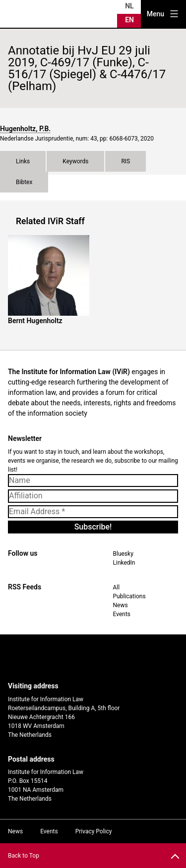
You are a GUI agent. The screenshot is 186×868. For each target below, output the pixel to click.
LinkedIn (124, 563)
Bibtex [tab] (24, 182)
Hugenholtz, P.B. (25, 129)
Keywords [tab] (75, 161)
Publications (129, 596)
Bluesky (123, 554)
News (121, 605)
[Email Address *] (93, 512)
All (117, 587)
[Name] (93, 481)
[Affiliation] (93, 496)
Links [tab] (23, 161)
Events (122, 614)
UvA (85, 658)
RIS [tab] (125, 161)
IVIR (32, 14)
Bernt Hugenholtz (35, 321)
